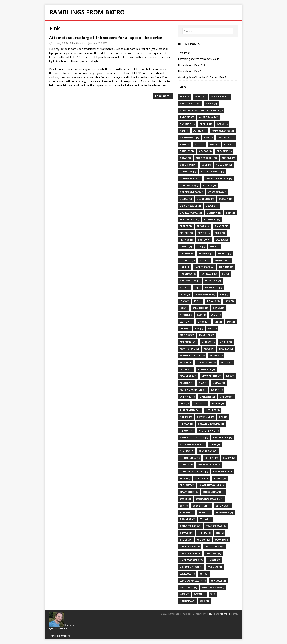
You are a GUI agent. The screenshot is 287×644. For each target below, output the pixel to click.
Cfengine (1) (224, 151)
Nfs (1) (230, 376)
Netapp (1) (186, 369)
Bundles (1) (187, 151)
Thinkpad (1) (188, 519)
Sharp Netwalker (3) (212, 485)
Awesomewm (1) (189, 138)
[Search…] (208, 31)
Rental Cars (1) (208, 451)
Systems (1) (187, 513)
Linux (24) (203, 322)
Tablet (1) (205, 513)
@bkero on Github (59, 629)
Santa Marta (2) (223, 472)
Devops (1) (212, 206)
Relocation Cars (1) (192, 444)
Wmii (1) (184, 594)
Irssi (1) (229, 301)
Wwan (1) (200, 594)
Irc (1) (198, 301)
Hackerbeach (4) (204, 267)
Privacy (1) (186, 424)
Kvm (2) (201, 315)
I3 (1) (197, 288)
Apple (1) (222, 124)
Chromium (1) (188, 165)
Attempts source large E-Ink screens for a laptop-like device (106, 38)
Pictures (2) (213, 410)
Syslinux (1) (223, 506)
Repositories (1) (190, 458)
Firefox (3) (186, 233)
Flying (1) (204, 233)
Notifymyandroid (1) (193, 390)
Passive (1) (218, 403)
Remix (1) (215, 444)
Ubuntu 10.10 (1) (214, 547)
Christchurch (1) (206, 158)
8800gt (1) (200, 97)
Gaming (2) (222, 240)
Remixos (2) (187, 451)
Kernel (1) (186, 315)
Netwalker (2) (206, 369)
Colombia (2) (224, 165)
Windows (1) (218, 581)
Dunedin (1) (214, 213)
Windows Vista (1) (213, 587)
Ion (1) (224, 294)
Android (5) (187, 117)
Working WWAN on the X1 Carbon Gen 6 (202, 77)
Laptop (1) (186, 322)
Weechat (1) (215, 567)
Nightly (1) (187, 383)
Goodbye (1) (187, 260)
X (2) (213, 594)
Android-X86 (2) (209, 117)
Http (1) (185, 288)
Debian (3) (186, 199)
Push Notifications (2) (194, 438)
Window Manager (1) (193, 581)
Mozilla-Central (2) (192, 356)
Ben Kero (69, 625)
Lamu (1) (216, 315)
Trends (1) (204, 533)
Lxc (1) (199, 329)
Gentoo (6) (187, 254)
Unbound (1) (213, 553)
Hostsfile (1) (213, 281)
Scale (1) (185, 478)
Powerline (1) (206, 417)
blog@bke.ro (64, 636)
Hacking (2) (226, 267)
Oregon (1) (227, 397)
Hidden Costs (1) (190, 281)
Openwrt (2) (207, 397)
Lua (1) (231, 322)
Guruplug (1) (222, 260)
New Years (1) (188, 376)
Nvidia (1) (217, 390)
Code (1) (206, 165)
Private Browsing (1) (211, 424)
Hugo (212, 614)
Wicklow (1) (187, 574)
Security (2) (187, 485)
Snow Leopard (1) (214, 492)
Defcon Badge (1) (190, 206)
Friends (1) (186, 240)
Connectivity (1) (190, 179)
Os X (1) (184, 403)
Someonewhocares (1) (210, 499)
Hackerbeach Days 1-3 (191, 65)
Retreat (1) (211, 458)
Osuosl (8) (200, 403)
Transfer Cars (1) (191, 526)
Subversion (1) (202, 506)
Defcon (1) (225, 199)
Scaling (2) (202, 478)
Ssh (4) (184, 506)
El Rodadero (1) (190, 219)
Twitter (53, 636)
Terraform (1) (224, 513)
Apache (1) (206, 124)
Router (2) (186, 465)
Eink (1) (230, 213)
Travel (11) (187, 533)
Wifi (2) (204, 574)
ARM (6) (184, 131)
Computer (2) (188, 172)
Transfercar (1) (216, 526)
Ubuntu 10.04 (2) (190, 547)
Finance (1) (221, 226)
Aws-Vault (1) (226, 138)
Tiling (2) (206, 519)
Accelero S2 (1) (220, 97)
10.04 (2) (185, 97)
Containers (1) (189, 185)
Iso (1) (184, 308)
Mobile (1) (226, 342)
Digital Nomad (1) (191, 213)
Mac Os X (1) (187, 335)
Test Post (184, 53)
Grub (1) (205, 260)
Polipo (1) (186, 417)
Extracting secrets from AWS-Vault (198, 59)
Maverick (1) (207, 335)
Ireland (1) (213, 301)
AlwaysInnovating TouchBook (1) (201, 110)
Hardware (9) (209, 274)
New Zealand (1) (211, 376)
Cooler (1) (209, 185)
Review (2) (229, 458)
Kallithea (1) (200, 308)
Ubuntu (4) (222, 540)
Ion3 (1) (184, 301)
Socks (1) (185, 499)
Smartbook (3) (189, 492)
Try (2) (220, 533)
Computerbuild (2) (213, 172)
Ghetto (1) (225, 254)
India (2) (185, 294)
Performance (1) (190, 410)
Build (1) (229, 145)
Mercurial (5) (188, 342)
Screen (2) (220, 478)
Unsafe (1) (214, 560)
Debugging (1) (205, 199)
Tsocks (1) (186, 540)
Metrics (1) (208, 342)
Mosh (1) (209, 349)
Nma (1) (203, 383)
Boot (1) (199, 145)
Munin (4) (186, 363)
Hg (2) (225, 274)
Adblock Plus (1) (190, 104)
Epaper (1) (186, 226)
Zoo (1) (205, 601)
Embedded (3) (212, 219)
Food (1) (220, 233)
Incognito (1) (214, 288)
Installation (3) (205, 294)
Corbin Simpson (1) (192, 192)
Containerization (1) (219, 179)
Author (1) (200, 131)
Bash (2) (185, 145)
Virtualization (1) (191, 567)
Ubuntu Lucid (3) (190, 553)
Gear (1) (215, 247)
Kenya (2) (219, 308)
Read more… (163, 96)
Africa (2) (211, 104)
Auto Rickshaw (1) (223, 131)
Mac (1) (212, 329)
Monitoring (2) (189, 349)
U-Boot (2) (204, 540)
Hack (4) (185, 267)
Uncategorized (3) (191, 560)
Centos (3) (205, 151)
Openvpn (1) (187, 397)
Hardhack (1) (188, 274)
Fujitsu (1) (204, 240)
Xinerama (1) (188, 601)
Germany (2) (206, 254)
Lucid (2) (185, 329)
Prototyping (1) (208, 431)
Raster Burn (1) (222, 438)
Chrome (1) (228, 158)
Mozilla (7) (226, 349)
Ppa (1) (223, 417)
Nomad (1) (219, 383)
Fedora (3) (203, 226)
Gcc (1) (201, 247)
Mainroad (225, 614)
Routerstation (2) (209, 465)
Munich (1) (216, 356)
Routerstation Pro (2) (194, 472)
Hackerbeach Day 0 (190, 71)
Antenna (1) (187, 124)
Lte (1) (218, 322)
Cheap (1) (185, 158)
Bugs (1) (214, 145)
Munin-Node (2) (206, 363)
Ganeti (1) (186, 247)
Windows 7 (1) (188, 587)
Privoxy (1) (187, 431)
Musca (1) (226, 363)
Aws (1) (208, 138)
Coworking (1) (217, 192)
